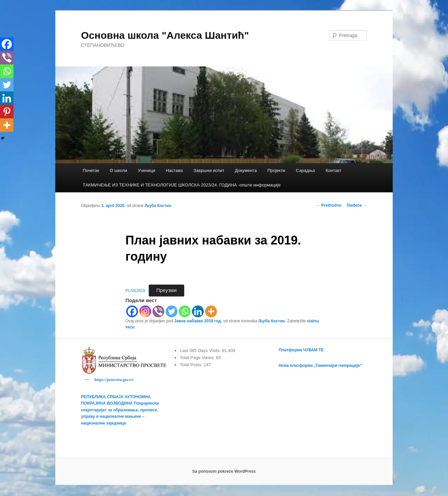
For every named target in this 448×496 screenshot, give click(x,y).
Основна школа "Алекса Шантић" (165, 35)
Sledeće (357, 205)
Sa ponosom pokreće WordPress (224, 472)
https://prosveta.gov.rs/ (114, 380)
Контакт (333, 170)
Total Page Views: (198, 358)
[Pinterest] (7, 112)
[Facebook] (132, 311)
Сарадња (305, 170)
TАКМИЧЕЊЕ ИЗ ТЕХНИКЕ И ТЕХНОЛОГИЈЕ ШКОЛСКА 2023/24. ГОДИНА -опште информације (182, 185)
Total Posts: (192, 365)
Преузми (166, 290)
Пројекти (276, 170)
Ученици (147, 170)
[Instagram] (145, 311)
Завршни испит (209, 170)
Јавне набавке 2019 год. (198, 321)
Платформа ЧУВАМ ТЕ (301, 350)
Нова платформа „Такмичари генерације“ (320, 366)
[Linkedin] (198, 311)
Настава (174, 170)
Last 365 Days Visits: (201, 351)
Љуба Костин (158, 206)
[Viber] (158, 311)
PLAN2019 (135, 291)
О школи (118, 170)
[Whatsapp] (185, 311)
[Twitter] (172, 311)
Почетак (91, 170)
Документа (246, 170)
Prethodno (329, 205)
